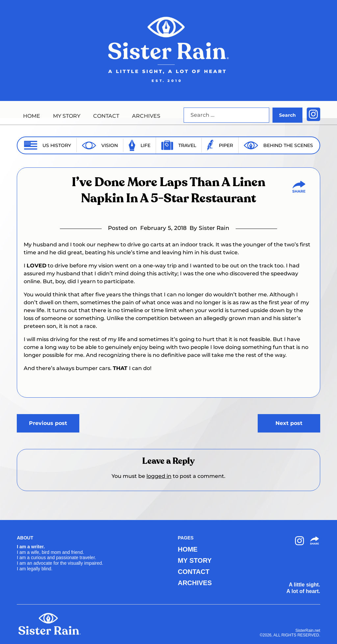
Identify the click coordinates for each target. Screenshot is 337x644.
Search (287, 115)
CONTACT (106, 116)
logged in (159, 476)
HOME (32, 116)
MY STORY (67, 116)
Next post (289, 423)
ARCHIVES (146, 116)
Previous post (48, 423)
